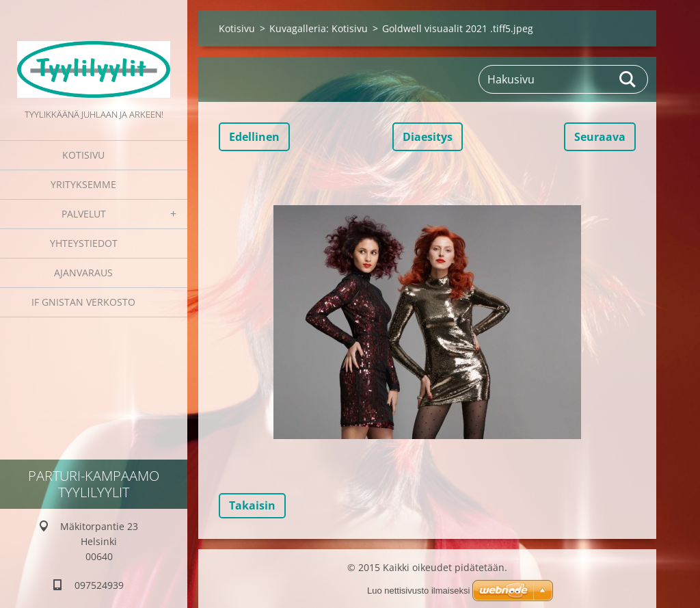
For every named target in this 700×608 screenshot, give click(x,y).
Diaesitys (428, 137)
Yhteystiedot (84, 243)
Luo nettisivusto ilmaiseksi (418, 591)
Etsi (628, 79)
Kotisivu (83, 155)
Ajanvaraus (83, 273)
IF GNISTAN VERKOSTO (83, 302)
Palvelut (84, 214)
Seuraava (600, 137)
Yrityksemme (83, 184)
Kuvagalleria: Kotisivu (319, 28)
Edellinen (254, 137)
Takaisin (252, 505)
